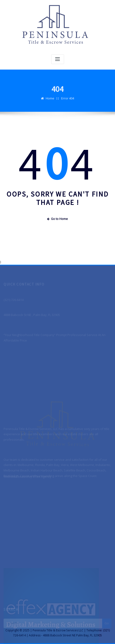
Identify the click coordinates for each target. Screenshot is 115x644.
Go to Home (58, 219)
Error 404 (68, 100)
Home (50, 100)
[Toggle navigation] (58, 59)
